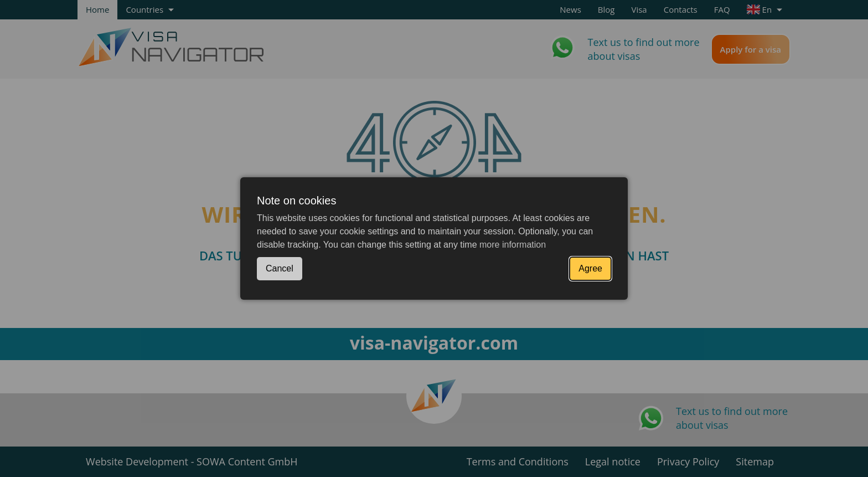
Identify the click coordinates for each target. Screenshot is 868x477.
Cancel (280, 268)
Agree (590, 268)
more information (513, 245)
